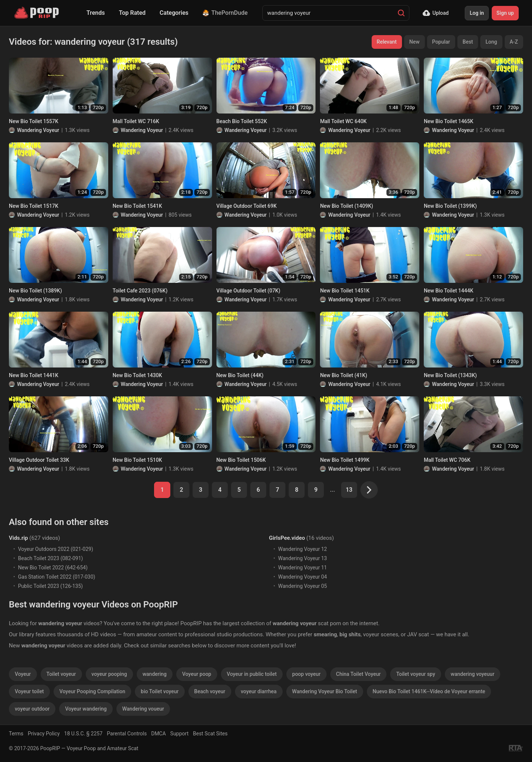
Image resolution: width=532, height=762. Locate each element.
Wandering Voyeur (38, 130)
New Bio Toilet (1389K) (35, 291)
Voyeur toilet (29, 691)
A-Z (514, 42)
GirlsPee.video (287, 538)
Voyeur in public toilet (252, 674)
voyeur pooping (109, 674)
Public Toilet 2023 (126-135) (50, 586)
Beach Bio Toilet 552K (242, 121)
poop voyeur (306, 674)
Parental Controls (127, 734)
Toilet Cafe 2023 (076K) (140, 291)
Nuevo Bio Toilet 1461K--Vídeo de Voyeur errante (429, 691)
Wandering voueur (143, 709)
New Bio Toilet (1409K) (347, 206)
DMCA (158, 734)
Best (468, 42)
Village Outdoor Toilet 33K (39, 460)
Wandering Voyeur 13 (303, 558)
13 (349, 490)
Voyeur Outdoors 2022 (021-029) (56, 549)
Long (491, 42)
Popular (441, 42)
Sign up (505, 13)
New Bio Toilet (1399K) (450, 206)
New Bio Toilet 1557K (34, 121)
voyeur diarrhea (259, 691)
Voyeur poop (197, 674)
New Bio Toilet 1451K (345, 291)
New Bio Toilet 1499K (345, 460)
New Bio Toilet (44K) (240, 375)
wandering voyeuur (473, 674)
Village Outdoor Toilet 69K (247, 206)
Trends (96, 13)
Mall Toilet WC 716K (136, 121)
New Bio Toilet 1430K (137, 375)
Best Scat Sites (210, 734)
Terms (16, 734)
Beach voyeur (210, 691)
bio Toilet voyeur (160, 691)
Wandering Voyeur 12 (303, 549)
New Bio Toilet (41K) (344, 375)
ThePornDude (225, 13)
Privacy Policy (44, 734)
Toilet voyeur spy (415, 674)
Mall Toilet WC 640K (343, 121)
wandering (155, 674)
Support (179, 734)
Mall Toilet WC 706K (447, 460)
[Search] (401, 13)
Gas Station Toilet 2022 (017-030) (57, 577)
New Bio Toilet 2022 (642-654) (53, 568)
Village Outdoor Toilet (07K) (248, 291)
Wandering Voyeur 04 (303, 577)
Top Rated (132, 13)
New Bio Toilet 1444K (449, 291)
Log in (477, 13)
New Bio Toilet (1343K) (450, 375)
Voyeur (23, 674)
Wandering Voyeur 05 (303, 586)
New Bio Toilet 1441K (34, 375)
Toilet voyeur (61, 674)
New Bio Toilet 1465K (449, 121)
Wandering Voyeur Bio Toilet (325, 691)
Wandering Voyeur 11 (303, 568)
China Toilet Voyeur (359, 674)
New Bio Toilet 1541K (137, 206)
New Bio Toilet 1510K (137, 460)
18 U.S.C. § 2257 (83, 734)
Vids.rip (18, 538)
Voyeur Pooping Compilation (92, 691)
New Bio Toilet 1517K (34, 206)
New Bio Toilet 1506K (241, 460)
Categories (174, 13)
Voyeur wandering (86, 709)
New (415, 42)
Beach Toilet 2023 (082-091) (51, 558)
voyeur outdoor (32, 709)
